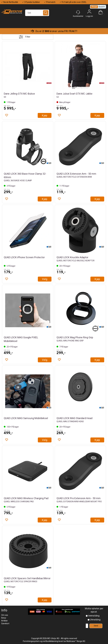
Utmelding (95, 620)
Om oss (5, 615)
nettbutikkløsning (50, 641)
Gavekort (5, 623)
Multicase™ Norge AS (76, 641)
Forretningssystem (31, 641)
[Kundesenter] (78, 12)
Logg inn (89, 12)
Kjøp (45, 115)
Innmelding (94, 616)
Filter (28, 37)
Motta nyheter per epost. (94, 610)
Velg (45, 279)
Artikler (4, 621)
